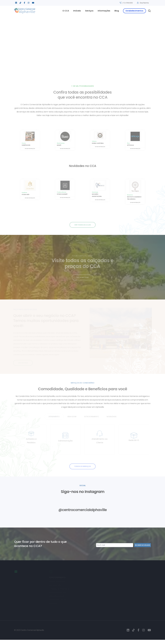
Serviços (89, 11)
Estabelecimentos (134, 11)
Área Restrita (144, 3)
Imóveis (77, 11)
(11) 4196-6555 (128, 3)
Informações (104, 11)
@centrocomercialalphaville (83, 514)
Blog (117, 11)
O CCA (66, 11)
